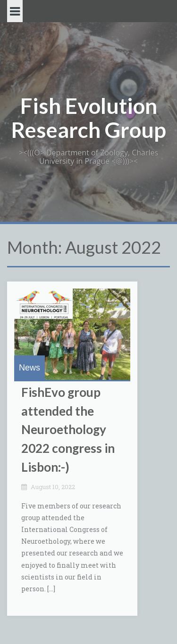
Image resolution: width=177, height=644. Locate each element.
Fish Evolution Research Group (88, 118)
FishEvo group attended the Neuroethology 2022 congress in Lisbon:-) (68, 429)
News (29, 368)
